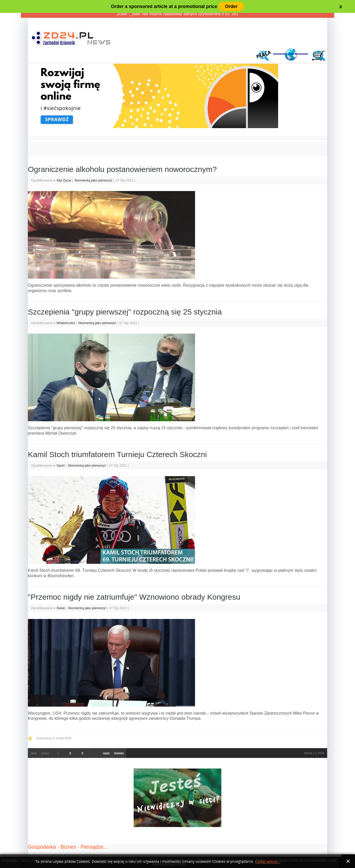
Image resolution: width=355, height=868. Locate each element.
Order (231, 6)
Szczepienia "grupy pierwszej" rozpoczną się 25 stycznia (125, 312)
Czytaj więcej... (268, 862)
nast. (107, 753)
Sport (60, 465)
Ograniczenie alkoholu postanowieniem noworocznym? (122, 169)
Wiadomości (66, 323)
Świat (61, 608)
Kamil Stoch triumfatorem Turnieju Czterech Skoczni (117, 454)
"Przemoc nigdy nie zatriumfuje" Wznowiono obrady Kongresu (134, 597)
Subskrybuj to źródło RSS (54, 738)
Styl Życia (64, 180)
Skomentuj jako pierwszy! (94, 180)
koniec (119, 753)
